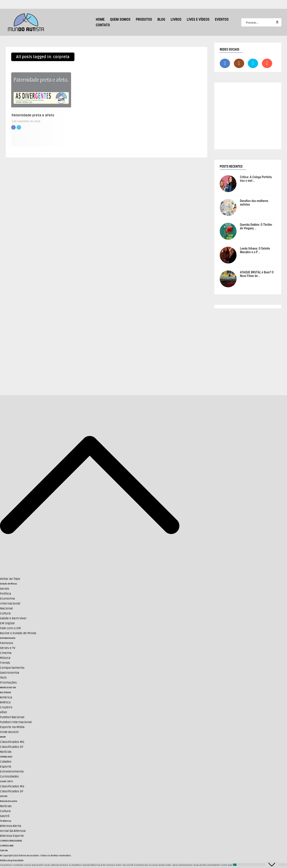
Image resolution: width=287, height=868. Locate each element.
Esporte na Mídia (12, 727)
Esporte (6, 767)
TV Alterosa (6, 821)
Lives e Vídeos (198, 19)
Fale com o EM (10, 628)
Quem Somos (120, 19)
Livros (176, 19)
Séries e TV (8, 648)
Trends (5, 663)
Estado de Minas (9, 584)
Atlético (5, 702)
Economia (7, 599)
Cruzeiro (6, 707)
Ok (235, 865)
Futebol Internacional (16, 722)
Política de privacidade (12, 861)
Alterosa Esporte (12, 836)
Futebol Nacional (12, 717)
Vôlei (3, 712)
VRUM (3, 737)
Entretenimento (8, 638)
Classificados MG (12, 742)
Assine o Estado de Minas (18, 633)
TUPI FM (4, 851)
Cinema (6, 653)
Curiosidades (9, 776)
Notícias (6, 752)
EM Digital (7, 623)
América (6, 697)
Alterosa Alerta (11, 826)
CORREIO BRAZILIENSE (11, 841)
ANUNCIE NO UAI (8, 688)
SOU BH (4, 796)
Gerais (5, 589)
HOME (100, 19)
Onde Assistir (9, 732)
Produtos (144, 19)
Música (5, 658)
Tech (3, 678)
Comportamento (12, 668)
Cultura (5, 613)
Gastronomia (10, 673)
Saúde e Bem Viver (13, 618)
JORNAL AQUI (6, 757)
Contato (103, 25)
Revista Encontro (9, 801)
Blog (161, 19)
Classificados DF (12, 747)
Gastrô (5, 816)
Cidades (6, 762)
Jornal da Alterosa (13, 831)
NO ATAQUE (5, 693)
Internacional (10, 603)
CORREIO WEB (7, 846)
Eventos (222, 19)
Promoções (8, 683)
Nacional (6, 608)
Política (5, 594)
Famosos (7, 643)
